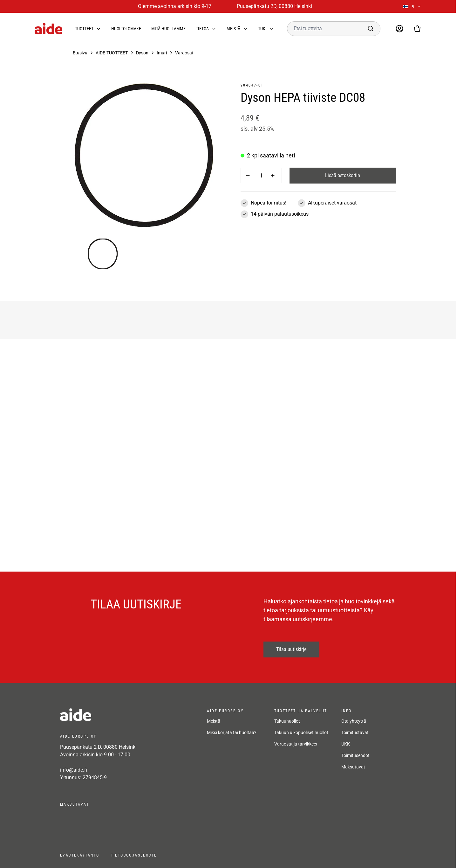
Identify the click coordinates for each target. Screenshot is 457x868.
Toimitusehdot (355, 755)
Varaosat (184, 53)
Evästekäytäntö (80, 855)
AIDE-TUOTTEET (112, 53)
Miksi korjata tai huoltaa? (232, 733)
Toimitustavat (355, 733)
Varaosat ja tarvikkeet (296, 744)
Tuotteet (84, 29)
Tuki (262, 29)
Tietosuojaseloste (134, 855)
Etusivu (80, 53)
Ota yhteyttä (354, 721)
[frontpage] (117, 715)
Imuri (162, 53)
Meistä (233, 29)
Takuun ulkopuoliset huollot (301, 733)
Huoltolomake (126, 29)
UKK (346, 744)
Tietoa (202, 29)
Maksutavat (353, 767)
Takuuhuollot (287, 721)
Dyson (142, 53)
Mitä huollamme (168, 29)
